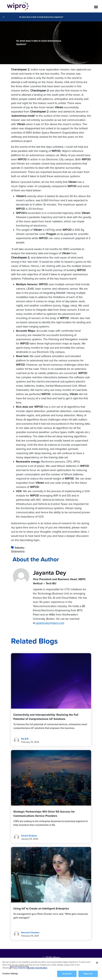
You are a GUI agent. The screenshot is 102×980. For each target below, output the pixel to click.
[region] (51, 969)
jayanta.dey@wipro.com (50, 623)
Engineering (18, 551)
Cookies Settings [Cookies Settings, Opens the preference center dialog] (10, 974)
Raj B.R (25, 739)
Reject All (88, 974)
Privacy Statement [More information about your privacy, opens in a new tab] (19, 968)
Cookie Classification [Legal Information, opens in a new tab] (38, 968)
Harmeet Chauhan (30, 933)
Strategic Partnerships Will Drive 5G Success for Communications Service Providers (44, 814)
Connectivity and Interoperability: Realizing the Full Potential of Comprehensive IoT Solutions (46, 717)
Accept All (67, 974)
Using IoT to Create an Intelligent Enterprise (41, 908)
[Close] (97, 963)
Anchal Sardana (29, 836)
